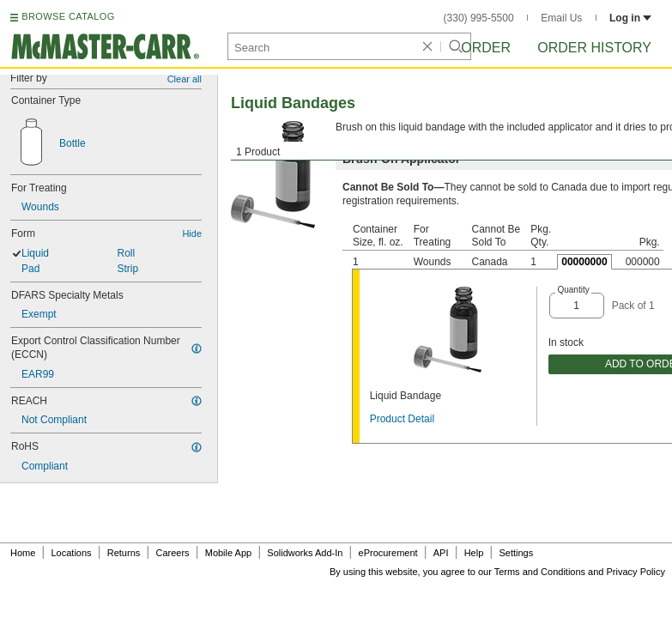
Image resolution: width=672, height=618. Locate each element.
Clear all (185, 79)
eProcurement (388, 553)
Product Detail (402, 419)
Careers (172, 553)
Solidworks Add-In (305, 553)
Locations (72, 553)
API (441, 553)
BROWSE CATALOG (68, 16)
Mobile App (228, 553)
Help (474, 553)
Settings (516, 553)
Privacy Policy (636, 572)
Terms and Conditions (540, 572)
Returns (124, 553)
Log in (630, 18)
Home (23, 553)
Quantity (573, 290)
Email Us (561, 18)
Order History (594, 48)
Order (486, 48)
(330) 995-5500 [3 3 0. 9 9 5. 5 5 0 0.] (479, 18)
